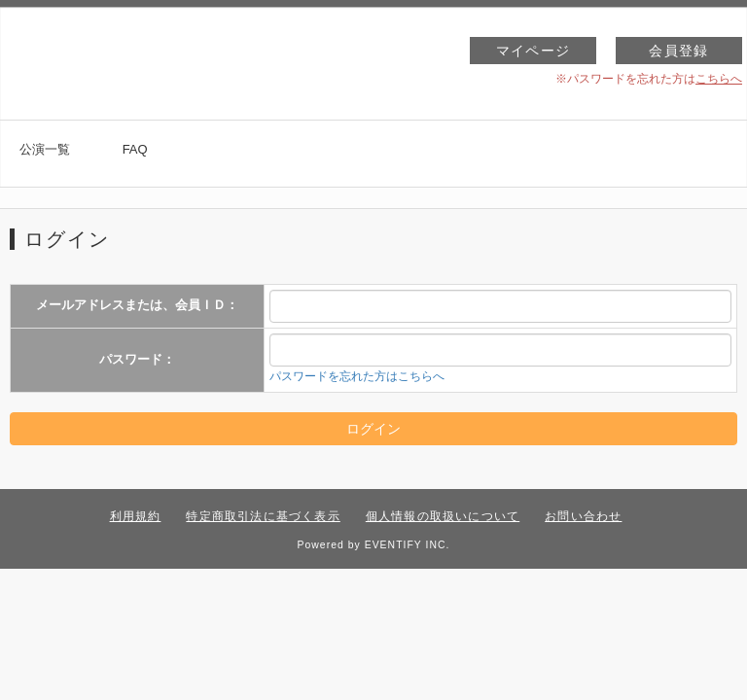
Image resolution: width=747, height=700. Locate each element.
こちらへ (719, 79)
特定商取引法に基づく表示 (263, 516)
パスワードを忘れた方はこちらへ (357, 376)
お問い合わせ (583, 516)
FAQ (135, 149)
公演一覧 (45, 149)
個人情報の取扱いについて (443, 516)
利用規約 (136, 516)
